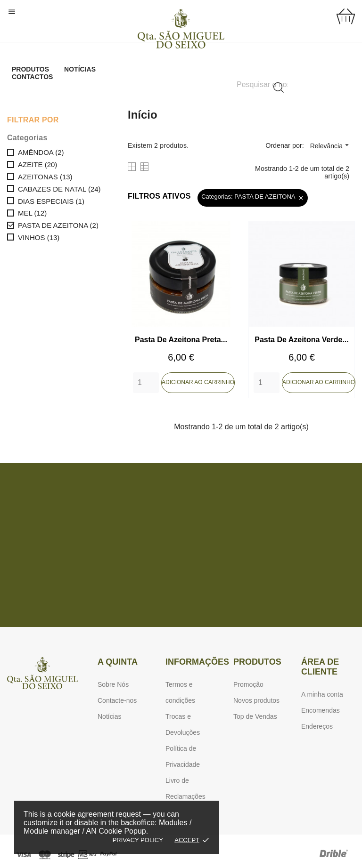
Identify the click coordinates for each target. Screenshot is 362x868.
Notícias (80, 69)
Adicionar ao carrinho (198, 382)
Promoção (248, 684)
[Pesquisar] (262, 85)
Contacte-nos (117, 700)
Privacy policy (138, 840)
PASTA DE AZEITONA (58, 225)
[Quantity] (146, 383)
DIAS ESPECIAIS (51, 201)
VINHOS (39, 237)
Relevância (331, 145)
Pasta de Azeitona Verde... (301, 340)
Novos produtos (256, 700)
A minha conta (322, 694)
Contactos (32, 77)
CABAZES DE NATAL (59, 189)
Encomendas (321, 710)
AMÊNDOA (41, 152)
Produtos (30, 69)
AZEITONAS (45, 177)
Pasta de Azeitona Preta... (181, 340)
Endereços (317, 726)
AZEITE (37, 165)
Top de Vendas (255, 716)
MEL (32, 213)
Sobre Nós (113, 684)
